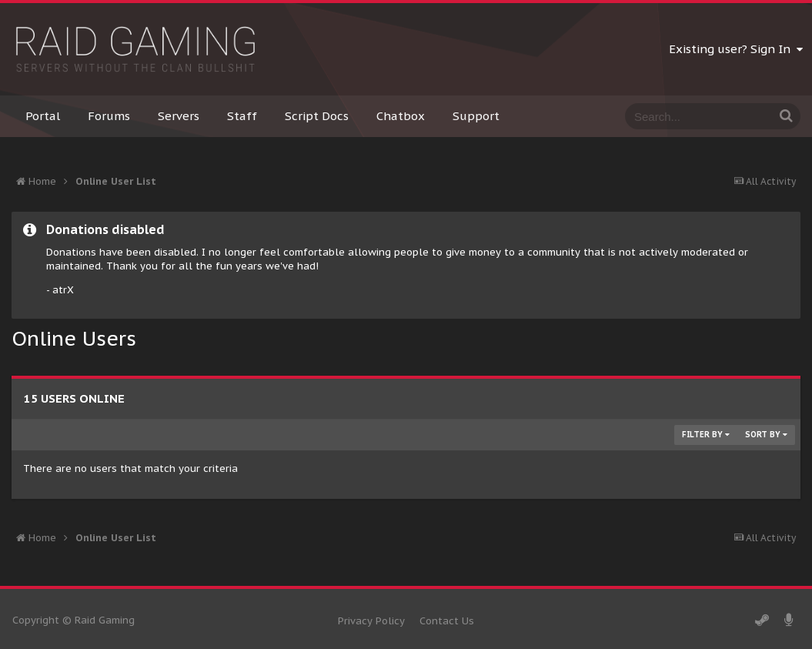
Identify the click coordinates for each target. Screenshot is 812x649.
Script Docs (317, 116)
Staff (242, 116)
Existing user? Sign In (736, 49)
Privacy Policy (371, 621)
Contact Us (447, 621)
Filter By (706, 435)
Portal (43, 116)
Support (476, 116)
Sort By (766, 435)
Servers (179, 116)
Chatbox (401, 116)
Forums (109, 116)
